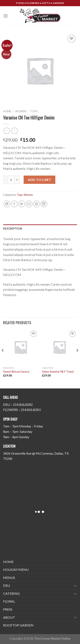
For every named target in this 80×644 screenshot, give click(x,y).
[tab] (40, 229)
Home (7, 111)
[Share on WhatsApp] (7, 204)
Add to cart (39, 180)
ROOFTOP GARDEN (18, 625)
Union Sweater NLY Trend (58, 372)
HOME (8, 562)
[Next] (77, 359)
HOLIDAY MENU (16, 570)
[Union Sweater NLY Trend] (59, 347)
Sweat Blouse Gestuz (16, 372)
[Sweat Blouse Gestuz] (21, 347)
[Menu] (6, 16)
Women (21, 111)
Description (13, 229)
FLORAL (9, 601)
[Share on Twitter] (22, 204)
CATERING (11, 593)
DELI (7, 585)
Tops (34, 111)
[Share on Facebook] (14, 204)
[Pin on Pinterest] (37, 204)
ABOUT (9, 617)
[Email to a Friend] (29, 204)
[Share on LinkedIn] (44, 204)
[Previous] (3, 359)
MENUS (9, 578)
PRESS (8, 609)
